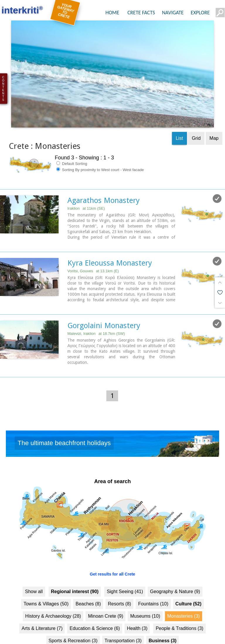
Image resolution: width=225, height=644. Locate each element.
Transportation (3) (123, 629)
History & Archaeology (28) (53, 605)
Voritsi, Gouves (93, 260)
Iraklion (86, 197)
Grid (196, 127)
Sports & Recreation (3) (73, 629)
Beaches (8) (88, 592)
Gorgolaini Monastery (104, 314)
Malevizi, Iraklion (96, 322)
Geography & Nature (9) (175, 580)
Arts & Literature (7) (42, 617)
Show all (34, 580)
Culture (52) (189, 592)
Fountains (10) (153, 592)
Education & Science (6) (95, 617)
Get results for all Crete (113, 563)
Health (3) (137, 617)
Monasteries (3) (184, 605)
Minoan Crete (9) (105, 605)
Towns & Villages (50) (46, 592)
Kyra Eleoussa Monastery (110, 252)
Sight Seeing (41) (125, 580)
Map (214, 127)
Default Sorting (72, 152)
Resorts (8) (119, 592)
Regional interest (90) (75, 580)
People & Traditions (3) (179, 617)
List (179, 127)
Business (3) (162, 629)
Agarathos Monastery (104, 189)
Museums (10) (145, 605)
